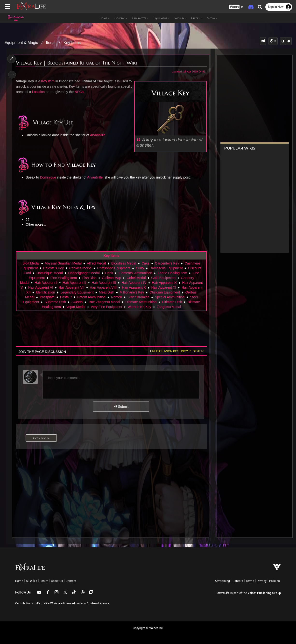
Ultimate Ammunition (141, 302)
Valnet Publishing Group (264, 593)
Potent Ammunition (91, 297)
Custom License (98, 603)
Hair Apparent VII (71, 287)
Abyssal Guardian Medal (63, 263)
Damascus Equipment (166, 268)
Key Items (72, 43)
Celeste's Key (53, 268)
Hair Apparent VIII (103, 287)
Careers (238, 581)
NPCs (92, 92)
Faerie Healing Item (172, 273)
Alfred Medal (96, 263)
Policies (275, 581)
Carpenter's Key (167, 263)
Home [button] (105, 18)
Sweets (77, 302)
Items (51, 43)
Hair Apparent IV (134, 283)
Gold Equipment (163, 278)
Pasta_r (66, 297)
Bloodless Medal (123, 263)
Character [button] (141, 18)
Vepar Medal (76, 307)
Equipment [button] (162, 18)
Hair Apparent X (134, 287)
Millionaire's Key (132, 292)
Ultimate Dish (172, 302)
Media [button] (212, 18)
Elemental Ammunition (135, 273)
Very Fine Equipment (106, 307)
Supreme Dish (55, 302)
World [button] (180, 18)
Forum (44, 581)
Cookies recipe (80, 268)
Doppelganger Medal (84, 273)
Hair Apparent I (46, 283)
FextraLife (223, 593)
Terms (250, 581)
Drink (109, 273)
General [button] (121, 18)
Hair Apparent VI (40, 287)
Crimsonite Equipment (113, 268)
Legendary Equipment (77, 292)
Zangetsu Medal (169, 307)
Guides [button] (196, 18)
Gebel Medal (136, 278)
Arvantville (99, 135)
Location (51, 92)
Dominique (49, 177)
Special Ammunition (170, 297)
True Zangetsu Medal (104, 302)
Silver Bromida (138, 297)
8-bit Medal (31, 263)
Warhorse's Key (139, 307)
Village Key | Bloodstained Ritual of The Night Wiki (77, 63)
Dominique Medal (49, 273)
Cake (145, 263)
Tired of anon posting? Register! (176, 351)
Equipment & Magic (21, 43)
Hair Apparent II (74, 283)
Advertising (222, 581)
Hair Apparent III (104, 283)
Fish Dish (89, 278)
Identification (45, 292)
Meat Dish (106, 292)
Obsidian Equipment (164, 292)
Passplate (47, 297)
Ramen (116, 297)
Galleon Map (111, 278)
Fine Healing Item (63, 278)
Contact (71, 581)
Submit (121, 407)
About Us (57, 581)
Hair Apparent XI (164, 287)
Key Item (48, 81)
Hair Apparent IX (164, 283)
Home (19, 581)
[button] (236, 7)
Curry (140, 268)
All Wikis (32, 581)
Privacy (262, 581)
